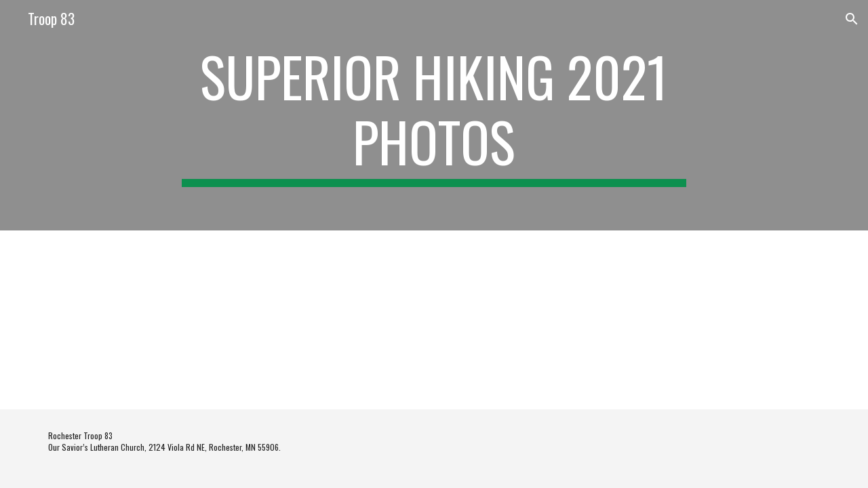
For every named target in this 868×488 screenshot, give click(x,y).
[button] (852, 19)
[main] (434, 115)
